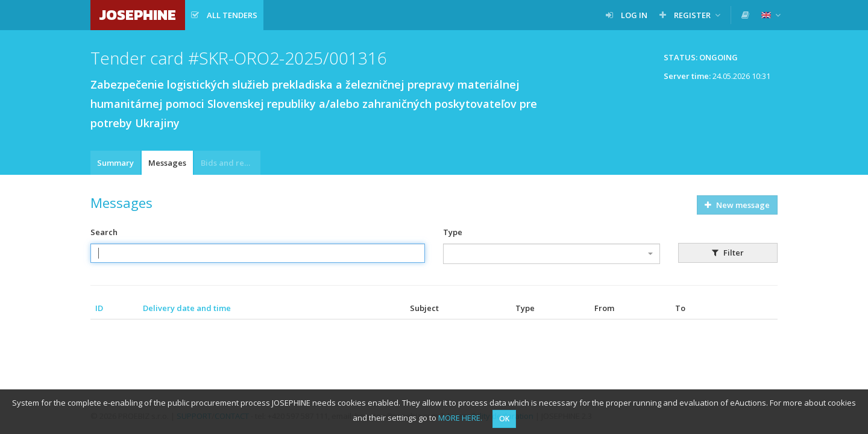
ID (99, 308)
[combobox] (552, 254)
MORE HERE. (460, 418)
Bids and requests (231, 163)
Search (104, 232)
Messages (167, 163)
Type (453, 232)
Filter (728, 253)
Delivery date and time (187, 308)
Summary (115, 163)
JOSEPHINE (138, 15)
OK (504, 419)
